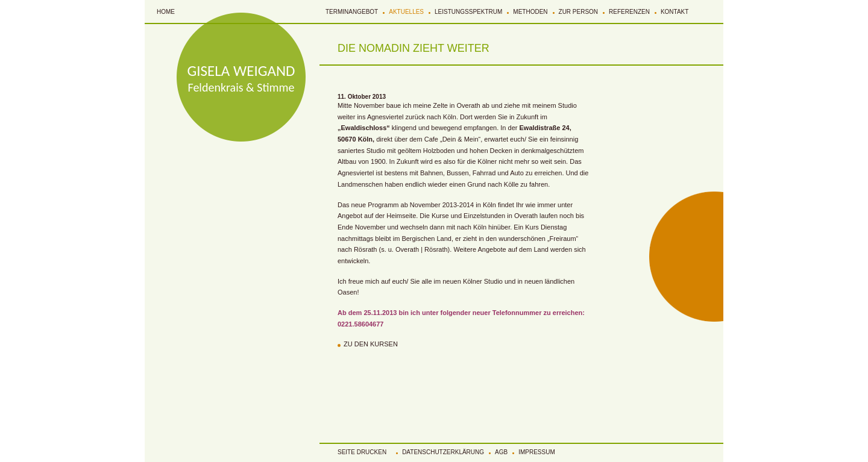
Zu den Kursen (371, 344)
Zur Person (579, 12)
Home (166, 12)
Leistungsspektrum (468, 12)
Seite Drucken (362, 452)
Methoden (530, 12)
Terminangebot (352, 12)
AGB (501, 452)
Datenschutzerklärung (443, 452)
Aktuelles (406, 12)
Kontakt (675, 12)
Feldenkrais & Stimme (241, 87)
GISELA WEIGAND (241, 71)
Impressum (537, 452)
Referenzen (629, 12)
